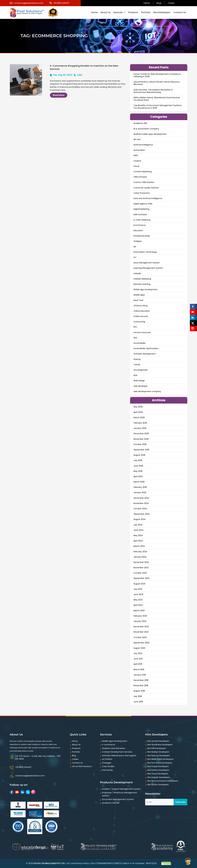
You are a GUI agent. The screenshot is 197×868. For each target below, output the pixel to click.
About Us (105, 12)
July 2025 (138, 460)
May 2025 (138, 471)
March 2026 (139, 418)
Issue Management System (147, 263)
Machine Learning (142, 284)
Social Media (139, 343)
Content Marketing (143, 172)
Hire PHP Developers (157, 748)
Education (138, 231)
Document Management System (118, 799)
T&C (68, 863)
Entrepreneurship (142, 236)
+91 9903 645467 (23, 767)
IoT (135, 257)
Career (171, 3)
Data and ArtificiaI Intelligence (148, 198)
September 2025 (141, 450)
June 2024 (139, 530)
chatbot (137, 161)
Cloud (136, 166)
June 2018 (138, 702)
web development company (147, 391)
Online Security (141, 316)
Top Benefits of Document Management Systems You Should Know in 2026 (158, 107)
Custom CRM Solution (144, 182)
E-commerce (109, 745)
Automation (139, 150)
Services (119, 12)
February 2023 (140, 616)
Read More (59, 95)
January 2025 (140, 492)
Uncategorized (140, 370)
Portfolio (146, 12)
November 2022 (141, 632)
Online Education (142, 311)
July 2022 (138, 653)
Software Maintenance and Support (119, 756)
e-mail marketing (142, 220)
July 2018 (138, 696)
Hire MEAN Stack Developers (160, 759)
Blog (74, 756)
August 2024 (140, 519)
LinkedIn (137, 273)
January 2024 (140, 557)
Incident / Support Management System (121, 789)
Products (133, 12)
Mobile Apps (139, 295)
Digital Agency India (143, 204)
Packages (107, 763)
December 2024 (141, 498)
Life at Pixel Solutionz (82, 766)
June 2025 (138, 466)
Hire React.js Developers (159, 756)
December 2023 (141, 562)
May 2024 (138, 535)
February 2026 (140, 423)
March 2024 (139, 546)
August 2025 (139, 455)
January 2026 (140, 428)
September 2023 (141, 578)
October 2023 (140, 573)
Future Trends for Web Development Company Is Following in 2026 (157, 75)
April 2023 (138, 605)
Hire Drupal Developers (158, 766)
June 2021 (138, 659)
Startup (137, 359)
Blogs (159, 3)
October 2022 (140, 637)
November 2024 (141, 503)
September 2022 (141, 643)
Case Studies (108, 766)
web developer (141, 386)
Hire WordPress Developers (160, 745)
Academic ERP (140, 123)
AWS (136, 155)
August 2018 (139, 691)
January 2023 (140, 621)
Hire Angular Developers (158, 777)
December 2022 (141, 627)
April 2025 (138, 476)
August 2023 (139, 584)
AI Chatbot (107, 759)
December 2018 (141, 680)
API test (137, 139)
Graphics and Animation (114, 748)
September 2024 (142, 514)
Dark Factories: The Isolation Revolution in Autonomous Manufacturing (153, 91)
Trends (137, 365)
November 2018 (141, 686)
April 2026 (138, 412)
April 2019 (138, 664)
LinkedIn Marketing (142, 279)
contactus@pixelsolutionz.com (30, 776)
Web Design (139, 381)
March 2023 (139, 611)
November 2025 (141, 439)
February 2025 (140, 487)
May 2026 (138, 407)
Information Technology (145, 252)
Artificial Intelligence (143, 145)
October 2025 (140, 444)
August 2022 (139, 648)
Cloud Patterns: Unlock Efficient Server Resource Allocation (157, 83)
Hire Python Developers (158, 770)
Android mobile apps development (150, 134)
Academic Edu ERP (111, 803)
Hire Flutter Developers (158, 785)
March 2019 (139, 670)
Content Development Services (117, 752)
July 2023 (138, 589)
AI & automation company (146, 129)
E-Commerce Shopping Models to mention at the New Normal (84, 67)
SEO (135, 338)
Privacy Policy (82, 863)
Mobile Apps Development (115, 741)
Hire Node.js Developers (158, 752)
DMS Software (140, 215)
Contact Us (180, 12)
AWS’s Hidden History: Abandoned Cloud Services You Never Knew (157, 99)
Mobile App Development (146, 289)
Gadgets (138, 241)
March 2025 (139, 482)
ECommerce (140, 225)
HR (135, 247)
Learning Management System (148, 268)
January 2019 (140, 675)
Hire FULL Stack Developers (160, 763)
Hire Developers (162, 12)
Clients (147, 3)
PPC (135, 327)
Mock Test (138, 300)
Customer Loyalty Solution (146, 188)
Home (94, 12)
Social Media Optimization (146, 348)
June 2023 (138, 594)
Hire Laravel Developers (158, 741)
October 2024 (140, 509)
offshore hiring (140, 306)
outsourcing (139, 322)
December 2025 (141, 434)
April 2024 (138, 541)
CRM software (140, 177)
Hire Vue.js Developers (158, 774)
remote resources (142, 332)
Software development (145, 354)
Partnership (107, 770)
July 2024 (138, 525)
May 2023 (138, 600)
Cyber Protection (142, 193)
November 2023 (141, 568)
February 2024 (140, 552)
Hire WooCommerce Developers (163, 781)
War (135, 375)
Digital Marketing (141, 209)
